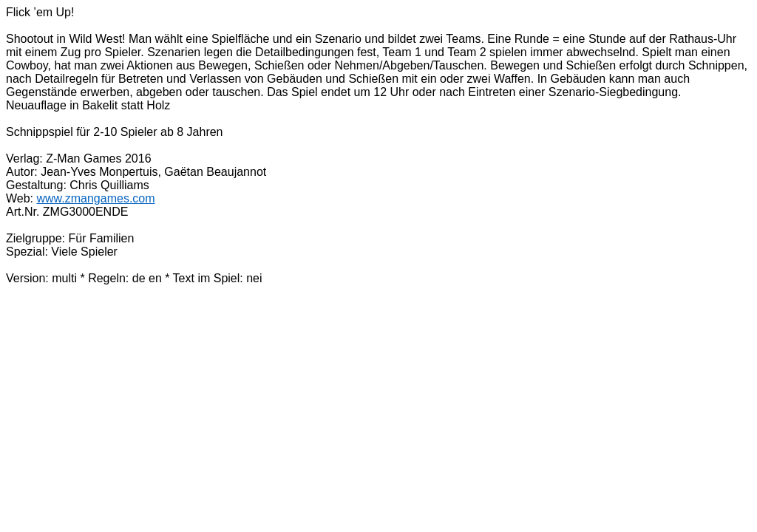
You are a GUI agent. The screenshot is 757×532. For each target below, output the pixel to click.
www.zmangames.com (96, 198)
